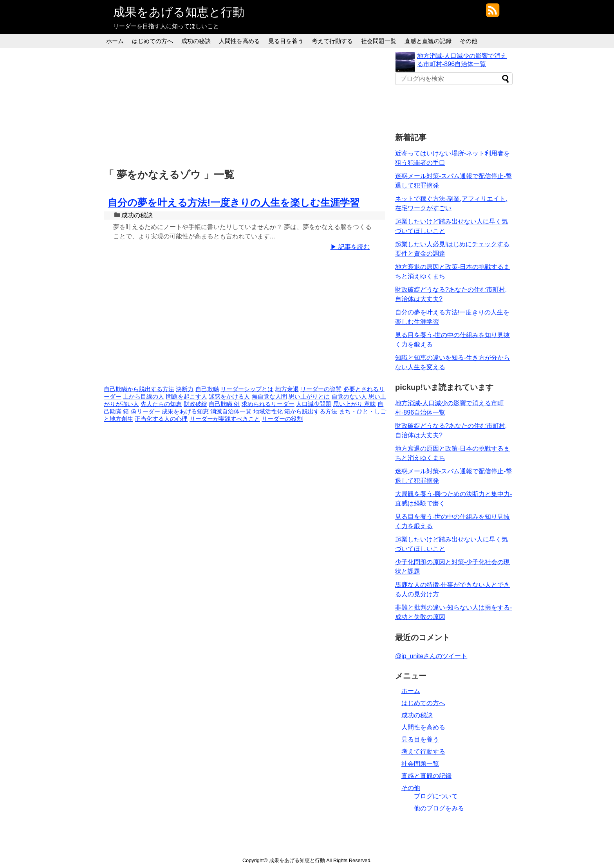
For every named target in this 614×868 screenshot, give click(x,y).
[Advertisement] (246, 107)
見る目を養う (286, 41)
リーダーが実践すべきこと (225, 419)
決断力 (185, 389)
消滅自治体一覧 (231, 411)
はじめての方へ (153, 41)
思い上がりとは (309, 397)
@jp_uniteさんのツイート (431, 656)
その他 (469, 41)
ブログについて (436, 796)
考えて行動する (332, 41)
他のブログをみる (439, 808)
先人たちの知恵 (161, 404)
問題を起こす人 (187, 397)
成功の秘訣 (196, 41)
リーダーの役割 (282, 419)
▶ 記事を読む (350, 247)
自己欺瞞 (207, 389)
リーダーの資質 (321, 389)
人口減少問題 (314, 404)
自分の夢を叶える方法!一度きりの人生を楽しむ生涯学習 (234, 202)
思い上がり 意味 (355, 404)
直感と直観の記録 (428, 41)
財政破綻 (195, 404)
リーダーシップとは (247, 389)
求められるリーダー (268, 404)
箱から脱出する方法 (311, 411)
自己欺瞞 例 (224, 404)
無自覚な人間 (269, 397)
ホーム (115, 41)
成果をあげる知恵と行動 (179, 12)
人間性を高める (239, 41)
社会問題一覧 (379, 41)
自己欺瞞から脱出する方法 (139, 389)
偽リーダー (145, 411)
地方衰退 (287, 389)
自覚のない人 (349, 397)
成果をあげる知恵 (185, 411)
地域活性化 (268, 411)
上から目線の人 (144, 397)
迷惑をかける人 (229, 397)
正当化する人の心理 (161, 419)
